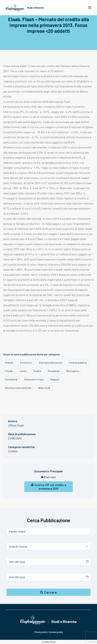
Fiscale (9, 371)
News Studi (44, 388)
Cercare (48, 592)
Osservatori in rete (34, 379)
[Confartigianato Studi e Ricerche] (25, 8)
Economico (26, 363)
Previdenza (54, 371)
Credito (37, 371)
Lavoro (23, 371)
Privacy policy (41, 632)
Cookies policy (56, 632)
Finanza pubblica (78, 363)
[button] (90, 8)
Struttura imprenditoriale (18, 388)
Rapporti (55, 379)
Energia (9, 363)
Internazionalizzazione (51, 363)
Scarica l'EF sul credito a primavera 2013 (48, 487)
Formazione (11, 379)
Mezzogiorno (73, 371)
